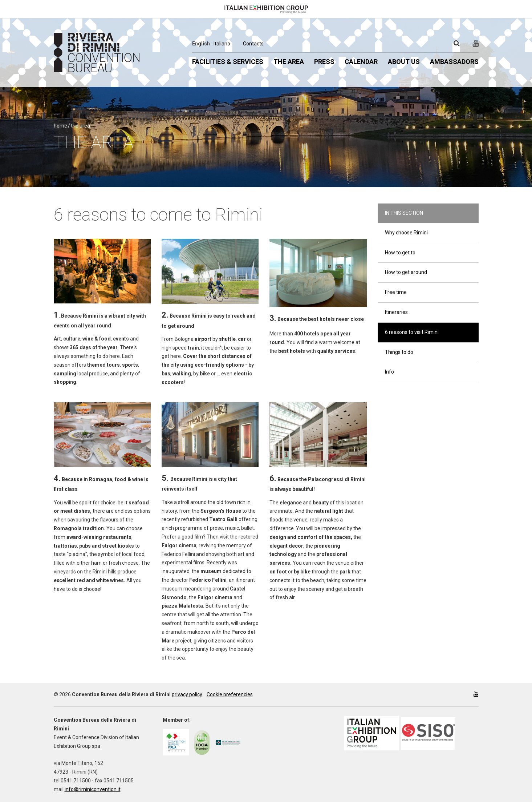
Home (60, 126)
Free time (396, 292)
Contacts (253, 44)
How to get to (400, 253)
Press (324, 62)
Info (389, 372)
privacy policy (187, 694)
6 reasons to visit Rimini (412, 332)
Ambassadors (454, 62)
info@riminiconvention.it (93, 789)
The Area (289, 62)
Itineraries (396, 312)
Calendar (361, 62)
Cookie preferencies (230, 694)
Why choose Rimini (406, 233)
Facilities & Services (228, 62)
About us (404, 62)
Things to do (399, 352)
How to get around (406, 272)
